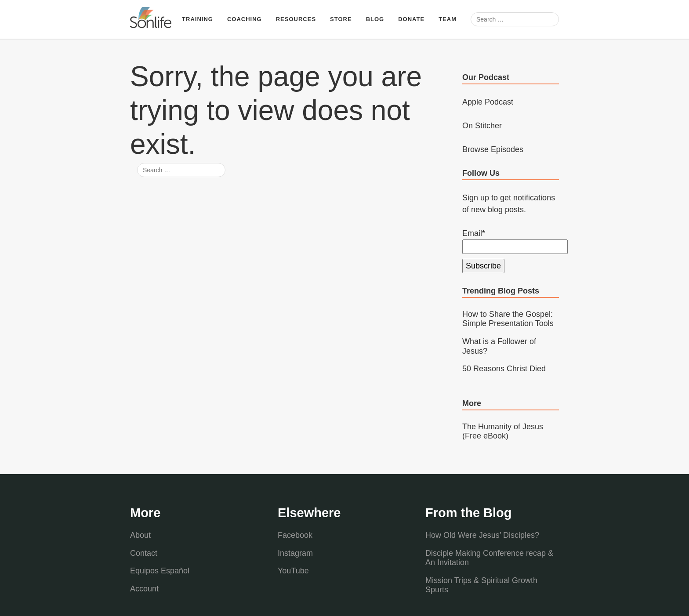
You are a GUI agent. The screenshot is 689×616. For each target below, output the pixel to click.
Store (341, 19)
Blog (375, 19)
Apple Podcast (488, 102)
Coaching (245, 19)
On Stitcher (482, 126)
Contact (144, 553)
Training (198, 19)
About (140, 535)
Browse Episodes (493, 149)
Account (144, 589)
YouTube (293, 571)
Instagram (295, 553)
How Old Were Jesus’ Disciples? (482, 535)
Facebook (295, 535)
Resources (296, 19)
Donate (411, 19)
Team (448, 19)
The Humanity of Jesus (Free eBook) (503, 431)
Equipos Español (160, 571)
